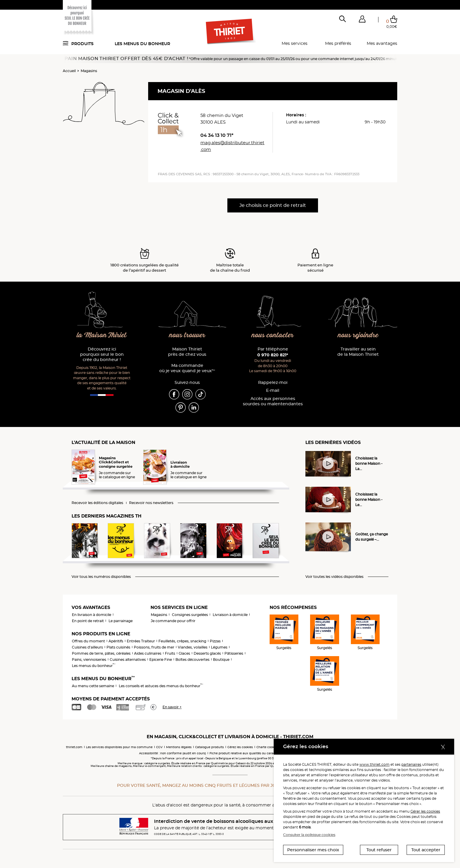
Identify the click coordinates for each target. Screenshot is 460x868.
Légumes (219, 647)
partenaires (411, 764)
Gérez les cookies (240, 747)
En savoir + (172, 707)
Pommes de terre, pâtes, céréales (101, 653)
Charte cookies (267, 747)
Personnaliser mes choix (313, 850)
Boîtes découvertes (192, 659)
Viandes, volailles (193, 647)
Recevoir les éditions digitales (97, 503)
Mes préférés (338, 43)
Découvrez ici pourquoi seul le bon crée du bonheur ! (102, 354)
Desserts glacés (207, 653)
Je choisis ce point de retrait (273, 205)
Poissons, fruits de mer (154, 647)
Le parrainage (121, 621)
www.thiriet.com (374, 764)
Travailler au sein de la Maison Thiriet (358, 352)
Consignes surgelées (190, 615)
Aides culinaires (148, 653)
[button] (362, 20)
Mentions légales (179, 747)
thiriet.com (74, 747)
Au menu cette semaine (93, 686)
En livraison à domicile (92, 615)
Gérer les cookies (425, 811)
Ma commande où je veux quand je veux (187, 368)
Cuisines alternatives (128, 659)
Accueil (69, 71)
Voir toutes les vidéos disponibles (334, 577)
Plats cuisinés (118, 647)
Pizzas (215, 641)
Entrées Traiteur (141, 641)
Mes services (295, 43)
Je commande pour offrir (173, 621)
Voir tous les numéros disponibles (101, 577)
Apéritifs (116, 641)
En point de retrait (88, 621)
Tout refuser (379, 850)
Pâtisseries (234, 653)
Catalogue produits (209, 747)
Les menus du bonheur (142, 44)
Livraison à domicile (230, 615)
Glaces (184, 653)
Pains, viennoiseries (89, 659)
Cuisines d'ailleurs (87, 647)
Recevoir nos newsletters (151, 503)
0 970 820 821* (273, 355)
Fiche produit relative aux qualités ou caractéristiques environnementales (265, 753)
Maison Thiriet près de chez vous (187, 352)
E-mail (273, 390)
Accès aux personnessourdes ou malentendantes (273, 401)
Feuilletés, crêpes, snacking (182, 641)
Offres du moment (88, 641)
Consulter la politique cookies (309, 835)
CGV (159, 747)
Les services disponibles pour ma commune (119, 747)
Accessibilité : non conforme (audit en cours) (172, 753)
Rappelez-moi (273, 383)
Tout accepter (426, 850)
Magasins (89, 71)
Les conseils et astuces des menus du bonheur (161, 686)
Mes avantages (382, 43)
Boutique (221, 659)
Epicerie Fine (161, 659)
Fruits (170, 653)
